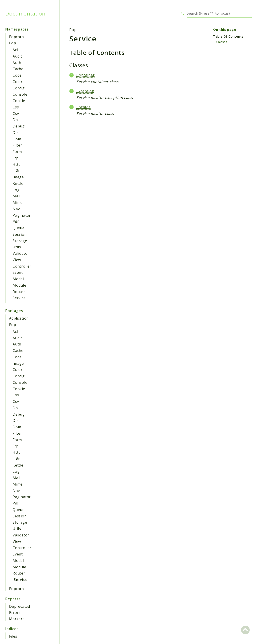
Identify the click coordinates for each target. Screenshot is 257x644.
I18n (17, 171)
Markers (17, 619)
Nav (16, 209)
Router (19, 292)
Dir (15, 133)
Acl (15, 50)
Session (20, 234)
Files (13, 636)
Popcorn (16, 37)
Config (19, 88)
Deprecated (20, 606)
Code (17, 75)
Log (16, 190)
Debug (19, 126)
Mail (16, 196)
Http (17, 164)
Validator (21, 253)
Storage (20, 241)
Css (16, 107)
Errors (15, 613)
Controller (22, 266)
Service (19, 298)
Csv (16, 114)
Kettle (18, 183)
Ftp (15, 158)
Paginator (22, 215)
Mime (18, 202)
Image (18, 177)
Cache (18, 69)
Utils (17, 247)
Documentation (25, 13)
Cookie (19, 101)
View (17, 260)
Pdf (16, 222)
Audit (17, 56)
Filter (17, 145)
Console (20, 94)
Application (19, 318)
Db (15, 120)
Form (17, 152)
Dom (17, 139)
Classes (222, 42)
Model (18, 279)
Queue (19, 228)
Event (18, 272)
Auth (17, 63)
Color (18, 82)
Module (19, 285)
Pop (13, 43)
